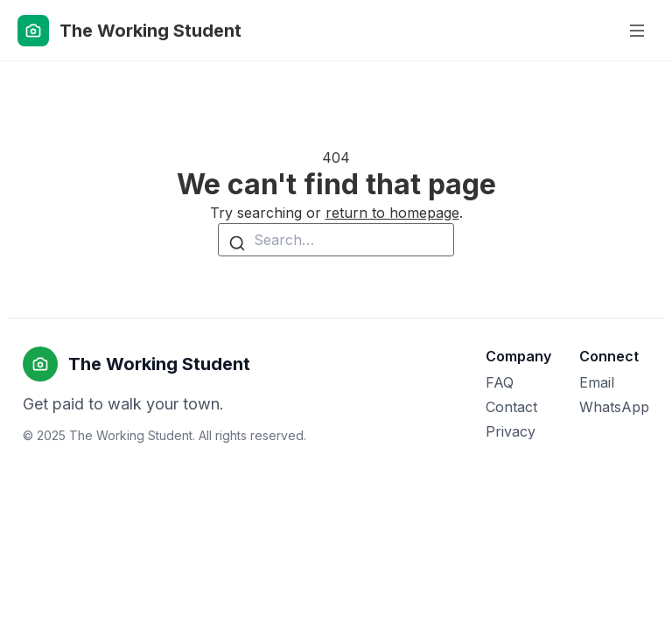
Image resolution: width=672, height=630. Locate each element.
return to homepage (392, 213)
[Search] (237, 241)
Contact (511, 407)
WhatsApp (614, 407)
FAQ (500, 382)
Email (597, 382)
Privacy (511, 431)
